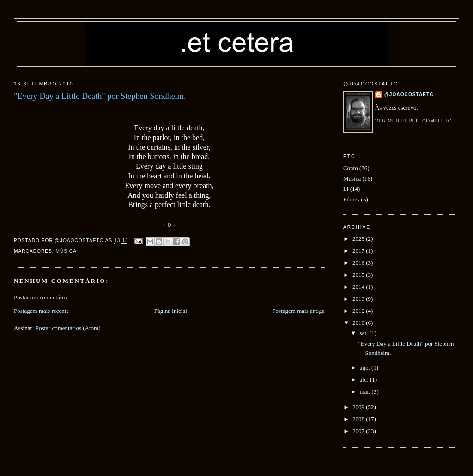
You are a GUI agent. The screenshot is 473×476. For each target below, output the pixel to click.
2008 (359, 419)
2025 (359, 239)
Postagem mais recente (41, 311)
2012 (359, 311)
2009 (359, 407)
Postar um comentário (40, 297)
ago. (366, 368)
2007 (359, 431)
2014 (359, 287)
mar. (366, 392)
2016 (359, 263)
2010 (359, 323)
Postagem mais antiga (298, 311)
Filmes (351, 199)
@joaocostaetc (409, 95)
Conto (351, 168)
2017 (359, 251)
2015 (359, 275)
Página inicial (171, 311)
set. (365, 333)
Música (66, 251)
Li (346, 189)
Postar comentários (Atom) (68, 328)
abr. (365, 380)
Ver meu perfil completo (414, 121)
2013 (359, 299)
